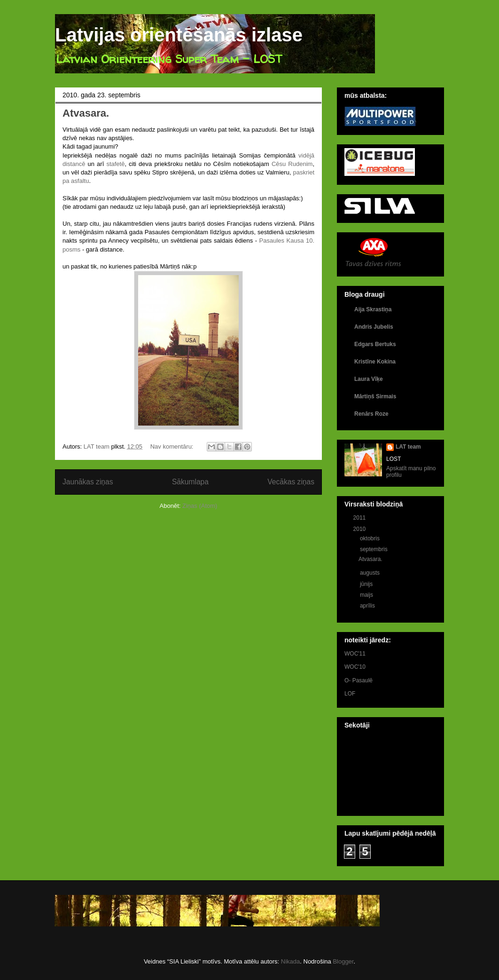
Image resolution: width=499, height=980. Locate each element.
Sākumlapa (190, 482)
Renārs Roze (371, 414)
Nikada (290, 961)
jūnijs (367, 584)
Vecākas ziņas (291, 482)
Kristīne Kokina (375, 362)
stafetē (115, 164)
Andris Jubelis (374, 327)
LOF (350, 694)
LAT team (408, 447)
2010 (360, 529)
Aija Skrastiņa (373, 309)
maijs (367, 595)
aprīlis (368, 606)
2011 (360, 518)
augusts (370, 573)
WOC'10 (355, 667)
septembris (374, 549)
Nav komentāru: (173, 447)
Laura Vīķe (369, 379)
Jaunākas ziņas (88, 482)
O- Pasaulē (359, 680)
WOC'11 (355, 654)
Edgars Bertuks (375, 344)
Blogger (343, 961)
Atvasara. (86, 113)
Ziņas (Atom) (200, 506)
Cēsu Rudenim (292, 164)
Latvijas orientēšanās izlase (179, 35)
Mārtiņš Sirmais (375, 396)
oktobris (370, 538)
